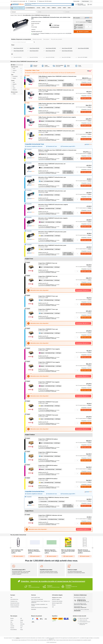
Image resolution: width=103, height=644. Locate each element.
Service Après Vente (36, 597)
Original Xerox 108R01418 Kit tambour (48, 465)
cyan (14, 82)
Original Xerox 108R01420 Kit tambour (48, 439)
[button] (30, 8)
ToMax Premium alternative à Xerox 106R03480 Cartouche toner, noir (56, 90)
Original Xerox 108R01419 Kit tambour (48, 479)
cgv (53, 607)
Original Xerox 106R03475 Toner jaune (48, 402)
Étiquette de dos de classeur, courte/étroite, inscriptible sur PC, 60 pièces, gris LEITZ (84, 550)
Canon (12, 620)
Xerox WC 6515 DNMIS (83, 57)
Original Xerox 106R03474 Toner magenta (49, 349)
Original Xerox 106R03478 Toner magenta (49, 362)
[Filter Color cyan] (12, 82)
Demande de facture (15, 603)
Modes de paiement (15, 605)
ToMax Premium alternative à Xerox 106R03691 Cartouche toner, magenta (57, 117)
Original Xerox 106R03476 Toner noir (48, 263)
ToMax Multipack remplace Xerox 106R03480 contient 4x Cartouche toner (57, 76)
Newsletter (34, 609)
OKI (21, 618)
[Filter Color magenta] (12, 84)
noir (14, 86)
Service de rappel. (77, 611)
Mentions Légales (56, 599)
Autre (14, 72)
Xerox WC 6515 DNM (66, 57)
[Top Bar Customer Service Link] (76, 1)
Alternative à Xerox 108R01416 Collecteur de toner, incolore (54, 497)
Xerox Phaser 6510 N (34, 51)
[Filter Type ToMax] (12, 94)
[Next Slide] (93, 548)
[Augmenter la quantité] (91, 27)
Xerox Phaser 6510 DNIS (51, 48)
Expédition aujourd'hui (37, 31)
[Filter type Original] (12, 78)
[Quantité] (88, 27)
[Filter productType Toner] (12, 69)
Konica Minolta (14, 630)
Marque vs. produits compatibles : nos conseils (39, 605)
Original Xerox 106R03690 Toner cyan (48, 329)
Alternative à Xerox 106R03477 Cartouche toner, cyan (52, 177)
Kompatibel (15, 76)
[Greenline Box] (52, 584)
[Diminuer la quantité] (86, 27)
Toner (14, 69)
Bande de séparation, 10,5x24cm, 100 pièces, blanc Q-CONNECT (34, 550)
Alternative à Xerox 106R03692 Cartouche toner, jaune (52, 245)
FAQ (11, 597)
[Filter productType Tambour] (12, 71)
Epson (12, 624)
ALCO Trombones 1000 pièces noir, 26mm (17, 550)
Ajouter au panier (83, 31)
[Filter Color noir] (12, 86)
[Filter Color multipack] (12, 90)
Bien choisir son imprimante (37, 599)
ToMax (14, 94)
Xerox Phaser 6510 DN (18, 48)
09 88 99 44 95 (81, 600)
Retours (54, 605)
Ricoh (21, 622)
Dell (11, 622)
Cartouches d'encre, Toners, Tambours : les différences (40, 602)
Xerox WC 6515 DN (18, 57)
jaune (14, 88)
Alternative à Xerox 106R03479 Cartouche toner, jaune (52, 232)
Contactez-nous (14, 601)
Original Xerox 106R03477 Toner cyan (48, 309)
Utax (21, 628)
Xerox (22, 626)
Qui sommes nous (14, 599)
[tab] (21, 39)
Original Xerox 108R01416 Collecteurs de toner (50, 515)
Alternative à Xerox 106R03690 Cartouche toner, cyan (52, 191)
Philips (22, 620)
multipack (15, 90)
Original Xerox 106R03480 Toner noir (48, 276)
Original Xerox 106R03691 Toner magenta (49, 382)
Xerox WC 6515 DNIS (50, 57)
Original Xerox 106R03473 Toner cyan (48, 296)
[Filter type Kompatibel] (12, 76)
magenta (15, 84)
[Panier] (90, 4)
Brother (12, 618)
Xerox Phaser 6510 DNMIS (83, 48)
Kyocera (12, 628)
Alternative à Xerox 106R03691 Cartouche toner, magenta (53, 218)
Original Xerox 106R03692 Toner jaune (48, 415)
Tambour (15, 70)
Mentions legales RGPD (57, 603)
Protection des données (57, 601)
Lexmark (12, 626)
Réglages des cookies (57, 597)
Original (14, 78)
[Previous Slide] (11, 548)
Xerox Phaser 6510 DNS (19, 51)
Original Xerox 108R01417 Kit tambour (48, 452)
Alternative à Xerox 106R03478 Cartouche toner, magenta (53, 205)
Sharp (22, 630)
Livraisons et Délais (15, 607)
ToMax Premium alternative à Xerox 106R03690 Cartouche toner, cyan (56, 104)
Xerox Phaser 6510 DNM (67, 48)
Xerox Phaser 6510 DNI (34, 48)
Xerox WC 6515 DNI (34, 57)
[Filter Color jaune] (12, 88)
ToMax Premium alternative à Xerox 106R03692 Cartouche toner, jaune (56, 131)
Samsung (22, 624)
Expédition (90, 22)
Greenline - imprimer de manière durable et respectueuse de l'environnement (53, 581)
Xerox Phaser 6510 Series (67, 51)
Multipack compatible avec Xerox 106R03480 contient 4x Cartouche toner (57, 150)
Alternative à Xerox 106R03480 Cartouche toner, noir (52, 164)
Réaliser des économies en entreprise (39, 608)
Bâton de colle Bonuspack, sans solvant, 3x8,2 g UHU (68, 550)
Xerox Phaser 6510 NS (50, 51)
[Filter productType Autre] (12, 72)
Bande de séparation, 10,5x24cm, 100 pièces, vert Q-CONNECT (51, 550)
